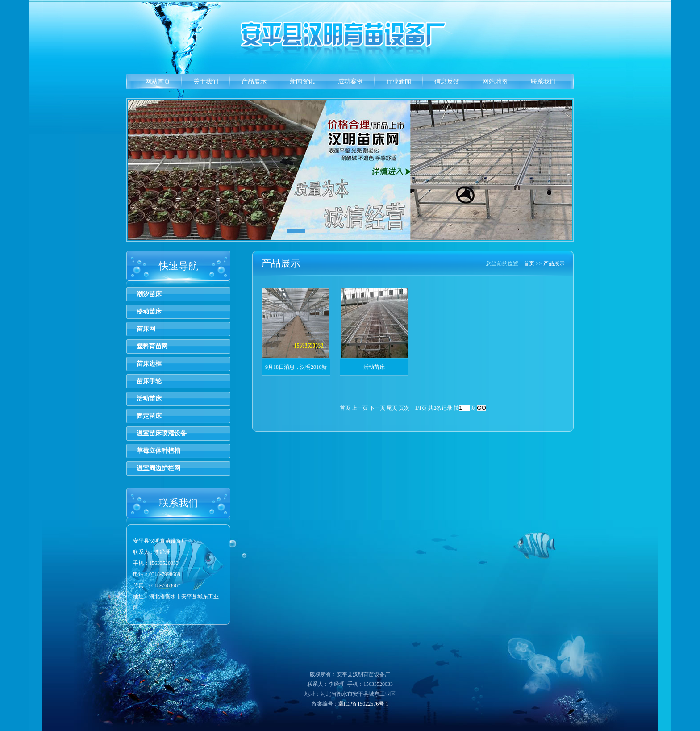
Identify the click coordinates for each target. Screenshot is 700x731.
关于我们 (206, 81)
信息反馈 (447, 81)
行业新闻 (399, 81)
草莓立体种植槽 (158, 451)
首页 (529, 263)
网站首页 (158, 81)
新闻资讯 (302, 81)
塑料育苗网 (152, 346)
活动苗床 (149, 399)
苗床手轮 (149, 381)
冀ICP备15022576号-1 (364, 704)
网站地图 (495, 81)
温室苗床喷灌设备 (162, 433)
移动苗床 (149, 311)
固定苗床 (149, 416)
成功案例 (350, 81)
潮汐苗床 (149, 294)
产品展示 (254, 81)
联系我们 (543, 81)
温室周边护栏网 (158, 468)
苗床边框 (149, 364)
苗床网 (146, 329)
